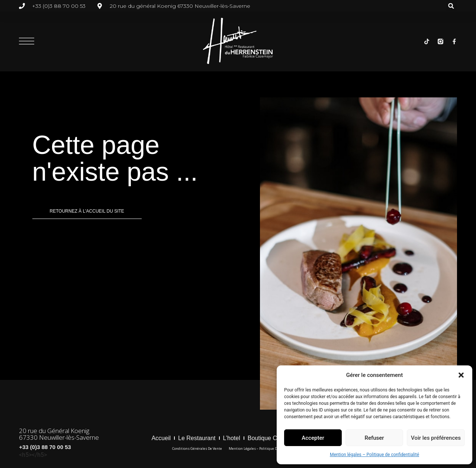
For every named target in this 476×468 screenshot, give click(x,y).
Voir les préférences (436, 438)
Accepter (313, 438)
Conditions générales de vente (197, 448)
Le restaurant (197, 438)
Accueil (161, 438)
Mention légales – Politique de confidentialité (374, 455)
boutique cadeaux (272, 438)
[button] (461, 375)
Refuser (374, 438)
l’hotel (232, 438)
